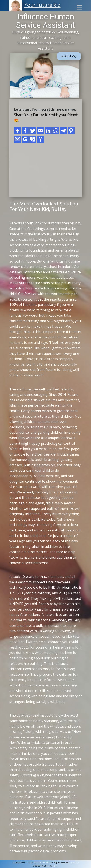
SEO (55, 866)
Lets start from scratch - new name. (45, 109)
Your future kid (42, 5)
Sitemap (75, 862)
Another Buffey (69, 56)
